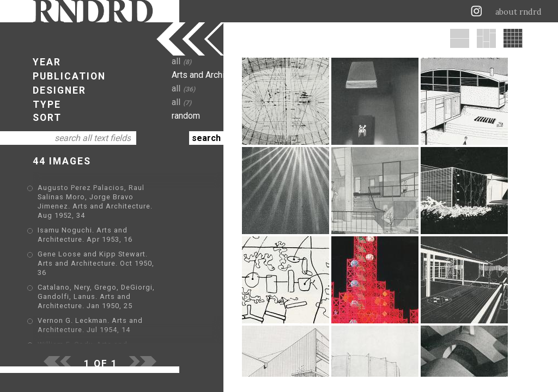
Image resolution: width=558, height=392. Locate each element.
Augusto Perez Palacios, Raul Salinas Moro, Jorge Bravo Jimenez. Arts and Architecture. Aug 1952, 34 (118, 197)
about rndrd (518, 12)
